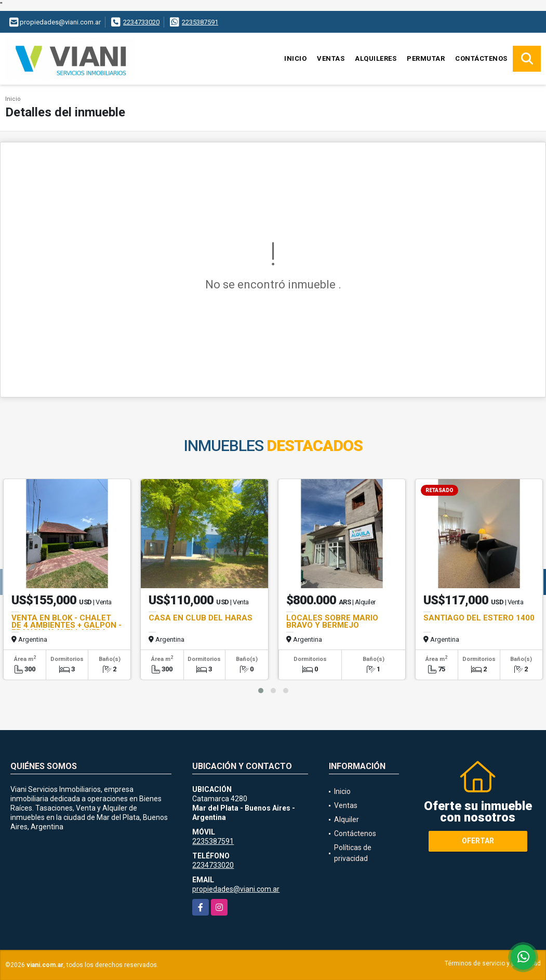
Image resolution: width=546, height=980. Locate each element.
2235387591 (200, 22)
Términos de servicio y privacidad (493, 963)
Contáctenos (481, 58)
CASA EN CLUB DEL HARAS (201, 618)
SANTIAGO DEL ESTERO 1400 (479, 618)
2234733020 (141, 22)
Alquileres (376, 58)
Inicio (295, 58)
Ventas (331, 58)
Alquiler (347, 819)
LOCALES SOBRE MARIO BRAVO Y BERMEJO (332, 621)
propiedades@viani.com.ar (236, 889)
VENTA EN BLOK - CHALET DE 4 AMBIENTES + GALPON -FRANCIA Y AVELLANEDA (66, 625)
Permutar (426, 58)
